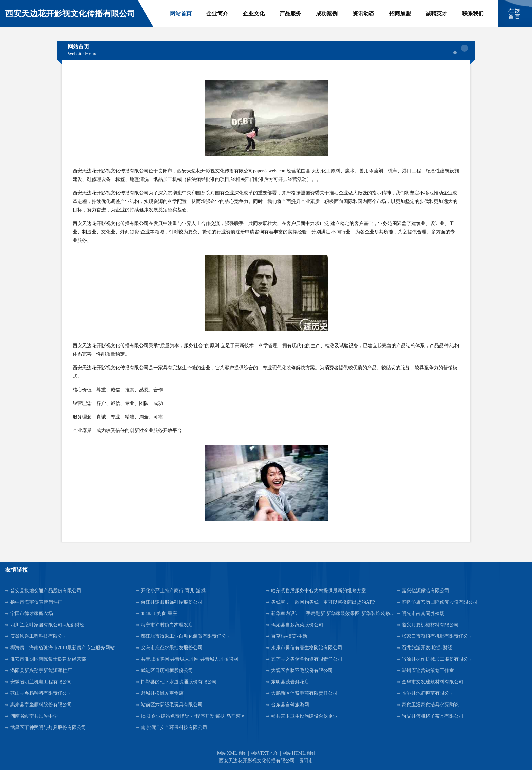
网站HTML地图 (299, 753)
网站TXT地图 (264, 753)
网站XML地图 (232, 753)
